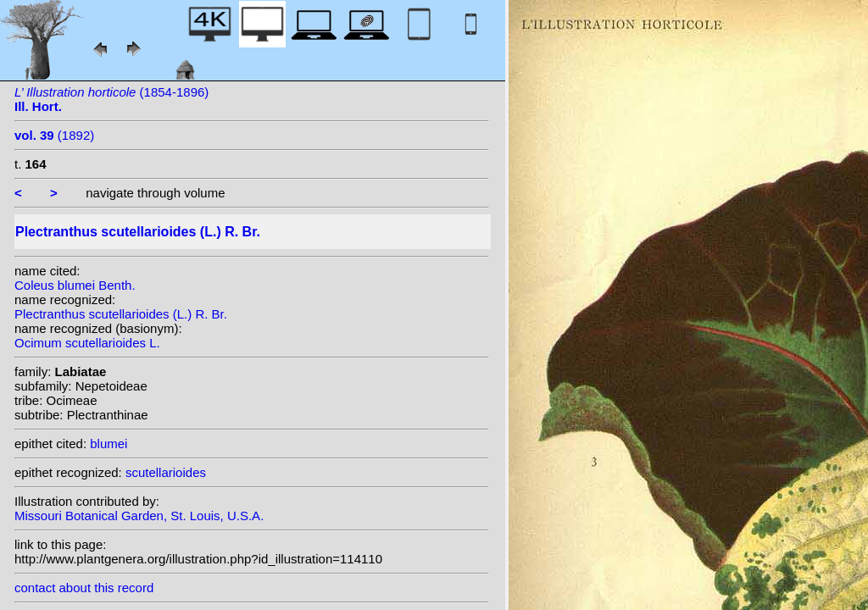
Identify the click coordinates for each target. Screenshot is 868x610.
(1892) (54, 135)
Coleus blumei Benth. (75, 285)
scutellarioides (166, 472)
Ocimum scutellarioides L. (87, 343)
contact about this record (84, 588)
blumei (108, 444)
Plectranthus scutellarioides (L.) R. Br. (121, 314)
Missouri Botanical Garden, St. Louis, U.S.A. (139, 516)
